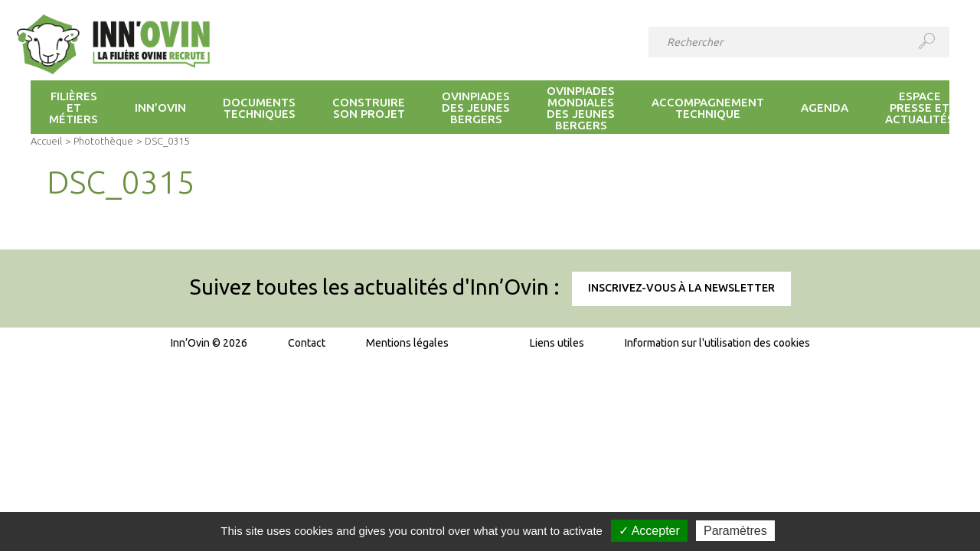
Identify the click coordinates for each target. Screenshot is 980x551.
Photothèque (103, 141)
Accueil (46, 141)
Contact (307, 343)
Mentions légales (407, 343)
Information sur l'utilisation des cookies (717, 343)
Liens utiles (557, 343)
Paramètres (735, 531)
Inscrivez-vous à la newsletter (681, 288)
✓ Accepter (649, 531)
